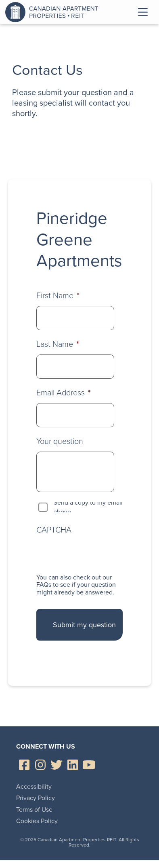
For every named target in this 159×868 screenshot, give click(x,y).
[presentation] (98, 554)
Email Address (64, 393)
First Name (58, 295)
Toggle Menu (143, 12)
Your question (60, 441)
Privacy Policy (36, 798)
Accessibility (34, 786)
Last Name (58, 344)
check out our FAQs (74, 581)
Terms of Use (34, 810)
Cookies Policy (37, 821)
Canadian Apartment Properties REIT (54, 12)
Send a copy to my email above (88, 507)
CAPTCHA (54, 530)
